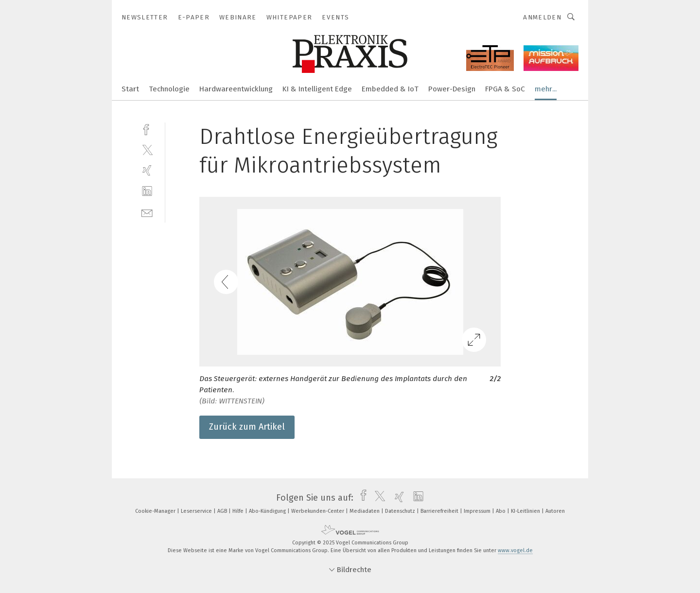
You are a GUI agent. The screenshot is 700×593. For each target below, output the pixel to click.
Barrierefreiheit (440, 511)
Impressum (478, 511)
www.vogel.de (515, 550)
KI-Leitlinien (526, 511)
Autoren (555, 511)
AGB (223, 511)
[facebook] (147, 129)
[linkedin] (147, 191)
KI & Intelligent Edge (317, 89)
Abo (501, 511)
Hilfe (239, 511)
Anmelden (542, 17)
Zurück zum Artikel (247, 427)
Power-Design (452, 89)
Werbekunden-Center (318, 511)
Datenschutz (401, 511)
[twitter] (147, 149)
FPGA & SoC (505, 89)
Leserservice (197, 511)
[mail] (147, 212)
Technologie (169, 89)
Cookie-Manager (156, 511)
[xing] (147, 170)
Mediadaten (365, 511)
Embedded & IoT (390, 89)
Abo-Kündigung (268, 511)
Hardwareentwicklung (236, 89)
